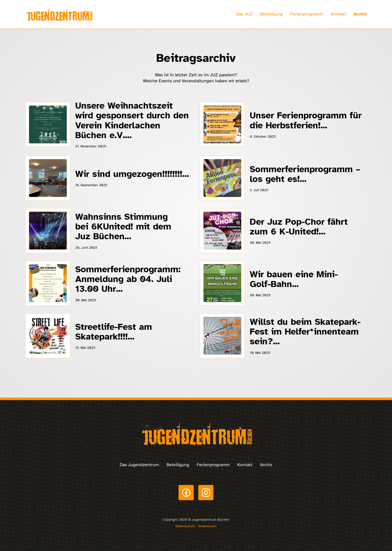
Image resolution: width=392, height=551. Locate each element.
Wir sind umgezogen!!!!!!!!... (132, 174)
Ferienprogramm (307, 14)
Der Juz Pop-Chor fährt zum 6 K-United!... (299, 227)
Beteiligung (271, 14)
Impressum (207, 526)
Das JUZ (244, 14)
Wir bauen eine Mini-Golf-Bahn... (294, 279)
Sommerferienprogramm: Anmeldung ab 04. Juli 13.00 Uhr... (128, 279)
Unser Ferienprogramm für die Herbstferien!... (306, 120)
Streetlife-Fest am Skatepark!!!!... (114, 332)
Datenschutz (185, 526)
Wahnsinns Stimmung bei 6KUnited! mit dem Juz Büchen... (123, 226)
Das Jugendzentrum (139, 465)
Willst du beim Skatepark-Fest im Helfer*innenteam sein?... (305, 332)
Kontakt (338, 14)
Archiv (360, 14)
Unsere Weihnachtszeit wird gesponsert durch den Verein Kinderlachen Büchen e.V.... (132, 120)
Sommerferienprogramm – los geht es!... (305, 174)
